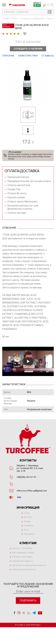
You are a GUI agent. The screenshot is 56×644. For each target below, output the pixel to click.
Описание (8, 56)
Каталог (15, 19)
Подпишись (28, 600)
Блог (27, 530)
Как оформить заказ (23, 553)
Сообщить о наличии (28, 49)
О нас (27, 513)
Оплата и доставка (22, 557)
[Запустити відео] (28, 361)
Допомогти (37, 5)
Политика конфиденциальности (29, 565)
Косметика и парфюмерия (32, 19)
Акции (27, 521)
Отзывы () (48, 56)
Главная (6, 19)
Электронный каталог (24, 569)
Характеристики (28, 56)
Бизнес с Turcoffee (22, 548)
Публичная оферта (22, 561)
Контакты (29, 534)
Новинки (29, 526)
